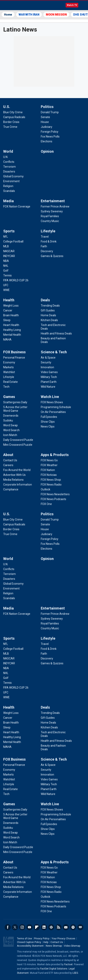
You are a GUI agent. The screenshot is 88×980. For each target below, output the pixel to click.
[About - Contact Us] (10, 460)
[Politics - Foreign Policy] (50, 132)
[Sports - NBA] (6, 261)
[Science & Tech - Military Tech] (49, 377)
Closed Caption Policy (29, 942)
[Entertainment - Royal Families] (50, 216)
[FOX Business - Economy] (9, 362)
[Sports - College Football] (13, 241)
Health (9, 300)
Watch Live (50, 397)
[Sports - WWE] (6, 290)
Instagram (22, 927)
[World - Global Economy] (13, 176)
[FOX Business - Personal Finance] (14, 358)
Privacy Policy (42, 939)
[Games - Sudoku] (8, 420)
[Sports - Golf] (6, 271)
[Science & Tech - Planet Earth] (49, 382)
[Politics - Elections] (47, 141)
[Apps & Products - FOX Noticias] (49, 475)
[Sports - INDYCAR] (9, 256)
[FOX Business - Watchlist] (9, 372)
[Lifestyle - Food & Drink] (49, 241)
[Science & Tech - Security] (46, 362)
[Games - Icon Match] (10, 435)
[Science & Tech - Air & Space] (48, 358)
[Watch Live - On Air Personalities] (53, 412)
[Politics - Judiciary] (47, 127)
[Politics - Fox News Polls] (50, 137)
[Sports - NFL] (6, 237)
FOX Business (14, 352)
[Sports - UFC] (6, 285)
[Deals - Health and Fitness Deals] (56, 333)
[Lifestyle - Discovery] (47, 251)
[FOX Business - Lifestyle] (9, 377)
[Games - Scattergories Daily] (15, 402)
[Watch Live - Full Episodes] (49, 417)
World (8, 151)
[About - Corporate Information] (18, 485)
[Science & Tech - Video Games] (49, 372)
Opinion (47, 151)
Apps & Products (55, 455)
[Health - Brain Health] (11, 315)
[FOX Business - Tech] (6, 387)
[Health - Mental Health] (12, 335)
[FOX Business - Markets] (8, 367)
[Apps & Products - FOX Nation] (48, 470)
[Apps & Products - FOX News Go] (49, 460)
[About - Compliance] (11, 489)
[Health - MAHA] (7, 340)
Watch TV (72, 5)
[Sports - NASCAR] (9, 251)
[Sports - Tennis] (7, 275)
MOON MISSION (56, 15)
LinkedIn (44, 927)
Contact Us (57, 942)
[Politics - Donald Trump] (50, 112)
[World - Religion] (8, 186)
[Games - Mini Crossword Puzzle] (18, 445)
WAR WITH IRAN (29, 15)
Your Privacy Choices (63, 939)
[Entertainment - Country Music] (50, 221)
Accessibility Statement (30, 946)
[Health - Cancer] (8, 310)
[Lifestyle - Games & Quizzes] (52, 256)
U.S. (7, 107)
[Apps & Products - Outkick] (46, 489)
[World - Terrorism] (9, 167)
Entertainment (53, 201)
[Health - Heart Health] (11, 325)
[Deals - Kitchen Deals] (49, 320)
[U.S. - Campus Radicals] (14, 117)
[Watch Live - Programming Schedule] (56, 407)
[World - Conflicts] (9, 162)
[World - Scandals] (9, 191)
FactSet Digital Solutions (54, 969)
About (8, 455)
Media (8, 201)
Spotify (73, 927)
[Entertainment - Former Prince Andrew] (55, 206)
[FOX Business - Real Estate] (10, 382)
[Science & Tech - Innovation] (47, 367)
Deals (45, 300)
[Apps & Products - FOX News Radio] (51, 485)
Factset (68, 964)
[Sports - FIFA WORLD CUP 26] (16, 280)
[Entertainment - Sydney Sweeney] (52, 211)
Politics (47, 107)
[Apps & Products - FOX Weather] (49, 465)
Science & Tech (54, 352)
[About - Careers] (8, 465)
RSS (59, 927)
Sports (9, 231)
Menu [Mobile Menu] (83, 5)
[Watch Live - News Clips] (48, 427)
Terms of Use (24, 939)
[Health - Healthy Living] (12, 330)
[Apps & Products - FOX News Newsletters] (55, 494)
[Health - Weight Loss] (11, 306)
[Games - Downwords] (11, 416)
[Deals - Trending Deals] (50, 306)
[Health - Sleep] (7, 320)
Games (9, 397)
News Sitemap (54, 946)
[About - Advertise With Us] (14, 475)
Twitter (15, 927)
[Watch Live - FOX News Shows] (52, 402)
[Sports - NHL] (6, 266)
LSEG (75, 973)
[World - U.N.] (6, 157)
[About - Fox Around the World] (17, 470)
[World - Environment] (11, 181)
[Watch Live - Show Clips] (48, 422)
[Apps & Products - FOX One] (46, 504)
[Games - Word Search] (11, 430)
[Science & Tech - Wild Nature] (48, 387)
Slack (51, 927)
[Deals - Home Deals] (48, 315)
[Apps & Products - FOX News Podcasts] (53, 499)
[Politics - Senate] (45, 117)
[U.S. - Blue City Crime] (13, 112)
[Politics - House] (45, 122)
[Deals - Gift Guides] (48, 310)
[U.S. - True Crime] (10, 127)
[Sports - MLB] (6, 246)
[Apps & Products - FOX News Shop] (51, 480)
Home (8, 15)
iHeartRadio (80, 927)
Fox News (14, 5)
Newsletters (66, 927)
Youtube (29, 927)
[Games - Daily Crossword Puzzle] (18, 440)
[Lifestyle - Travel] (45, 237)
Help (46, 942)
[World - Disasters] (9, 171)
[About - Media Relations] (13, 480)
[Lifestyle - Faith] (44, 246)
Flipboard (37, 927)
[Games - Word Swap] (10, 425)
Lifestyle (48, 231)
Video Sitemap (72, 946)
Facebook (8, 927)
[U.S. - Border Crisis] (11, 122)
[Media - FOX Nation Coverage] (17, 206)
